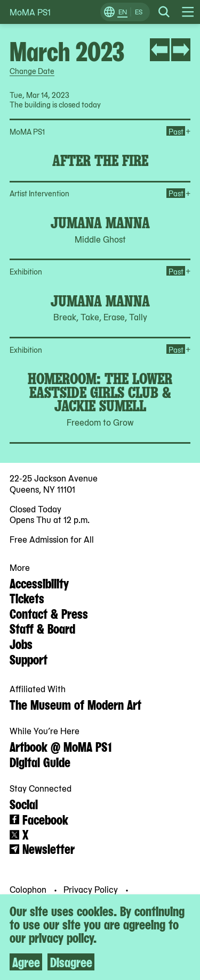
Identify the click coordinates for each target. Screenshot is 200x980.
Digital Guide (40, 761)
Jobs (21, 643)
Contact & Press (49, 613)
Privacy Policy (92, 889)
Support (29, 659)
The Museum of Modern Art (75, 704)
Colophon (29, 889)
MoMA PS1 (30, 12)
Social (24, 803)
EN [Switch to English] (123, 12)
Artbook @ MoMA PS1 (61, 746)
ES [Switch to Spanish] (139, 12)
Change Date (32, 71)
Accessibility (39, 583)
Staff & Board (42, 628)
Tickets (27, 597)
